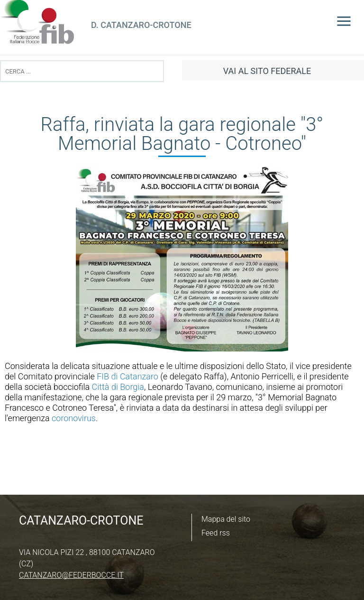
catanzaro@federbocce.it (71, 575)
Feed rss (216, 533)
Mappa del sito (226, 519)
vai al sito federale (267, 71)
